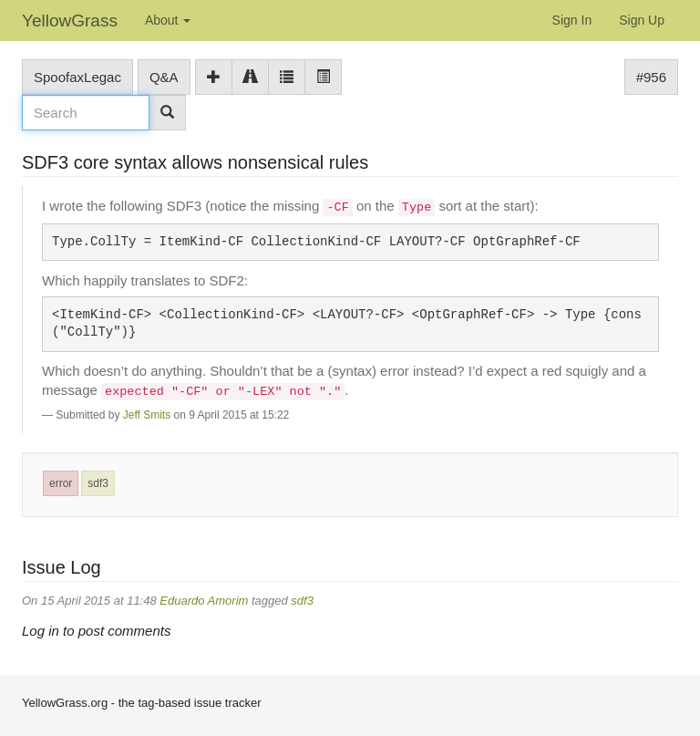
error (61, 483)
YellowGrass (70, 21)
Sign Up (642, 20)
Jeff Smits (147, 415)
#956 (651, 77)
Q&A (164, 77)
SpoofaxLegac (77, 77)
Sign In (572, 20)
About (168, 20)
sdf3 (98, 483)
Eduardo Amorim (204, 601)
